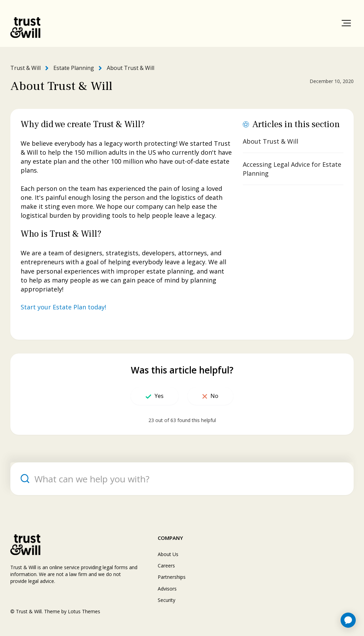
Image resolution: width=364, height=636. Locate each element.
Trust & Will (25, 68)
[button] (346, 23)
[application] (348, 620)
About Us (168, 554)
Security (167, 600)
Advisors (167, 589)
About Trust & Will (131, 68)
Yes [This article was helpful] (159, 396)
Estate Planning (74, 68)
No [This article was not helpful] (214, 396)
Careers (166, 566)
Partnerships (172, 577)
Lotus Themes (84, 611)
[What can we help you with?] (182, 479)
